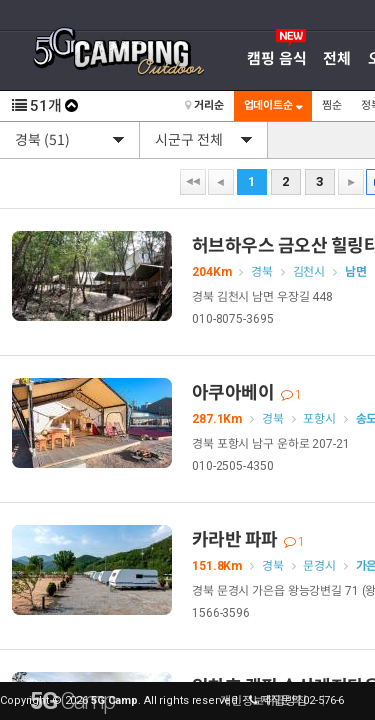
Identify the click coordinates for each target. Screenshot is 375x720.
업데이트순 (273, 105)
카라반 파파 (248, 539)
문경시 (319, 566)
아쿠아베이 (246, 392)
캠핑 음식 (276, 59)
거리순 (204, 105)
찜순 (332, 105)
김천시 (309, 272)
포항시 (319, 419)
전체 (337, 59)
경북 (262, 272)
